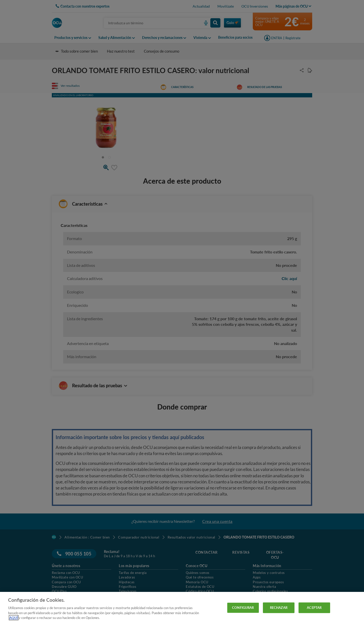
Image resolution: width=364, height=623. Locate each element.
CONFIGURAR (243, 608)
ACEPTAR (314, 608)
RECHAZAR (279, 608)
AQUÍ (14, 618)
